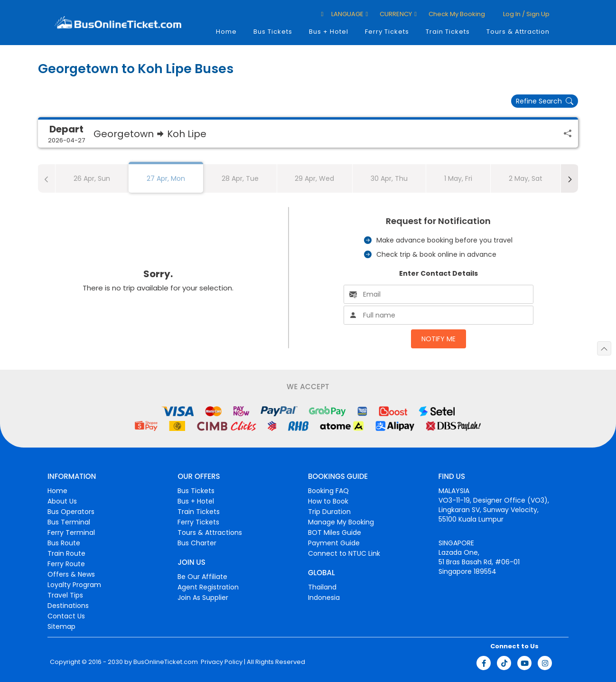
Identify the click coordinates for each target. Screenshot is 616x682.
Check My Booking (457, 14)
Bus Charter (197, 543)
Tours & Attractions (210, 533)
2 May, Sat (526, 178)
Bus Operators (71, 512)
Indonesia (324, 598)
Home (226, 32)
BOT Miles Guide (335, 533)
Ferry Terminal (71, 533)
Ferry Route (66, 564)
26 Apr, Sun (92, 178)
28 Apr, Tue (240, 178)
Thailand (322, 587)
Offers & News (71, 574)
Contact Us (66, 616)
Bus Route (64, 543)
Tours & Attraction (518, 32)
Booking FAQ (328, 491)
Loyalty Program (74, 585)
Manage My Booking (341, 522)
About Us (62, 501)
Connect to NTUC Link (344, 553)
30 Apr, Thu (389, 178)
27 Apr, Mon (166, 178)
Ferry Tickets (387, 32)
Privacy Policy (221, 662)
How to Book (328, 501)
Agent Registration (208, 587)
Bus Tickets (273, 32)
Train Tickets (448, 32)
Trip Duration (329, 512)
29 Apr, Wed (314, 178)
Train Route (66, 553)
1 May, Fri (458, 178)
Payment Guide (334, 543)
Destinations (68, 606)
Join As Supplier (203, 598)
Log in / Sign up (526, 14)
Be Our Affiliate (202, 577)
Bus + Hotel (329, 32)
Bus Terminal (69, 522)
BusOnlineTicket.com (166, 662)
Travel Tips (65, 595)
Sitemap (61, 626)
